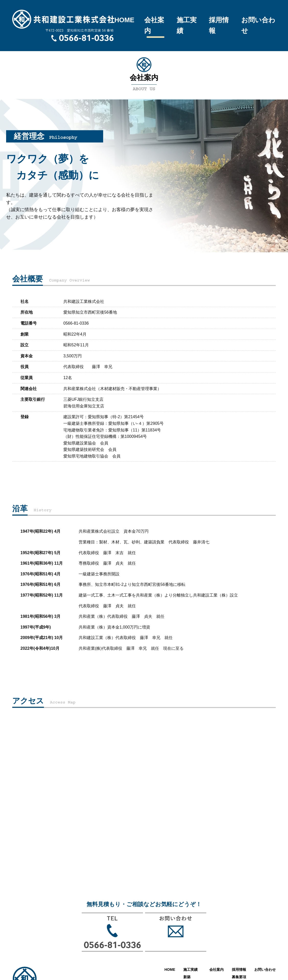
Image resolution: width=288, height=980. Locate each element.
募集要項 (239, 977)
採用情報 (219, 25)
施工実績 (187, 25)
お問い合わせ (258, 25)
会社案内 (154, 25)
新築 (187, 977)
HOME (124, 20)
